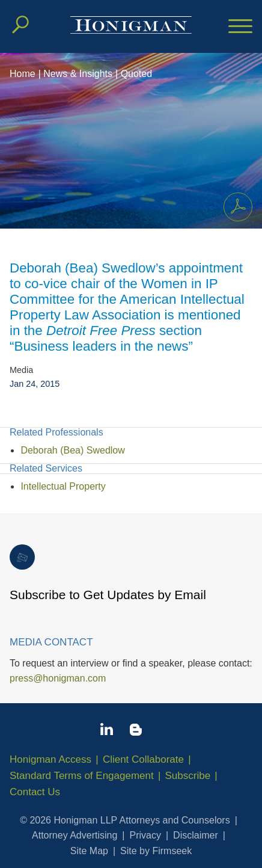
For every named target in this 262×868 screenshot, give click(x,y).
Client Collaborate (143, 759)
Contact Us (35, 792)
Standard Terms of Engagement (82, 776)
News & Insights (78, 74)
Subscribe (188, 776)
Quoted (136, 74)
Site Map (89, 851)
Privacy (145, 835)
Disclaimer (196, 835)
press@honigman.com (58, 678)
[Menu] (240, 27)
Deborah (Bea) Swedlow (72, 450)
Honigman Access (50, 759)
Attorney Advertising (75, 835)
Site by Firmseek (156, 851)
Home (23, 74)
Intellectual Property (63, 486)
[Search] (20, 25)
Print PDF (235, 205)
